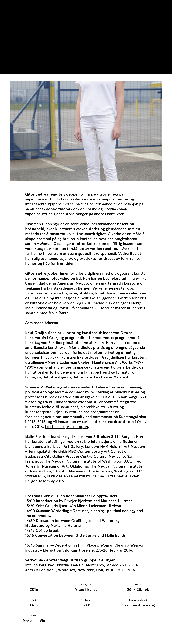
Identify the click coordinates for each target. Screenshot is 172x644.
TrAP (14, 4)
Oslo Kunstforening (78, 550)
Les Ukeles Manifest (111, 377)
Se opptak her (103, 496)
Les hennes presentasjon (66, 427)
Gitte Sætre (36, 273)
